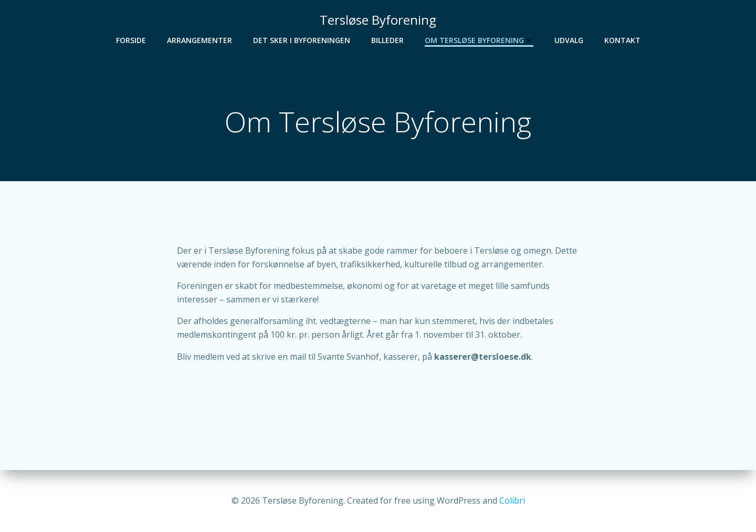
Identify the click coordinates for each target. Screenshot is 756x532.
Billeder (387, 40)
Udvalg (569, 40)
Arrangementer (199, 40)
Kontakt (622, 40)
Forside (131, 40)
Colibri (512, 500)
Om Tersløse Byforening (479, 40)
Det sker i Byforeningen (302, 40)
